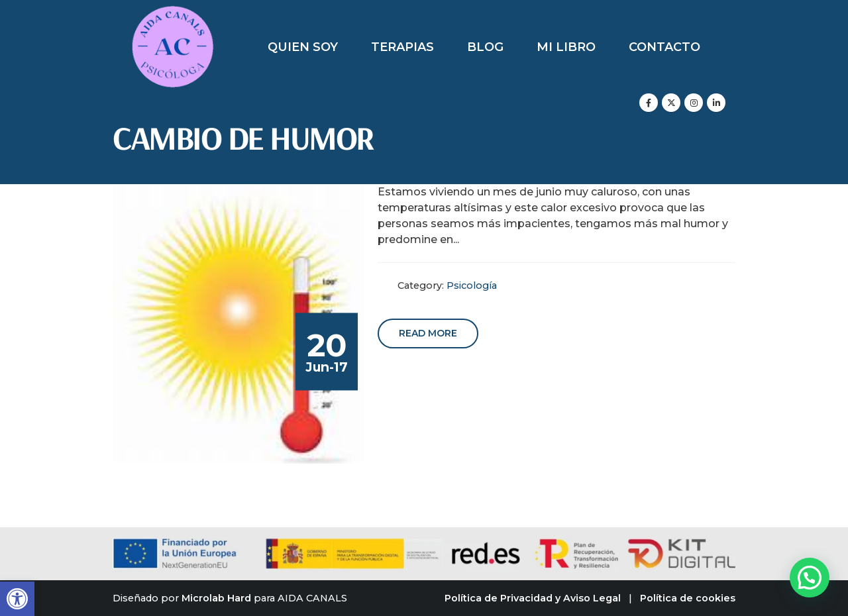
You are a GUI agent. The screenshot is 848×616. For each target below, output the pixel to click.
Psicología (472, 285)
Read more (428, 333)
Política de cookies (688, 598)
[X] (671, 103)
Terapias (402, 47)
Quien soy (303, 47)
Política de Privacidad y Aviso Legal (533, 598)
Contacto (664, 47)
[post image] (238, 324)
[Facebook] (649, 103)
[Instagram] (694, 103)
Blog (485, 47)
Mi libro (566, 47)
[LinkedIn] (716, 103)
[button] (17, 599)
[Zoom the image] (173, 13)
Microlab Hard (216, 598)
